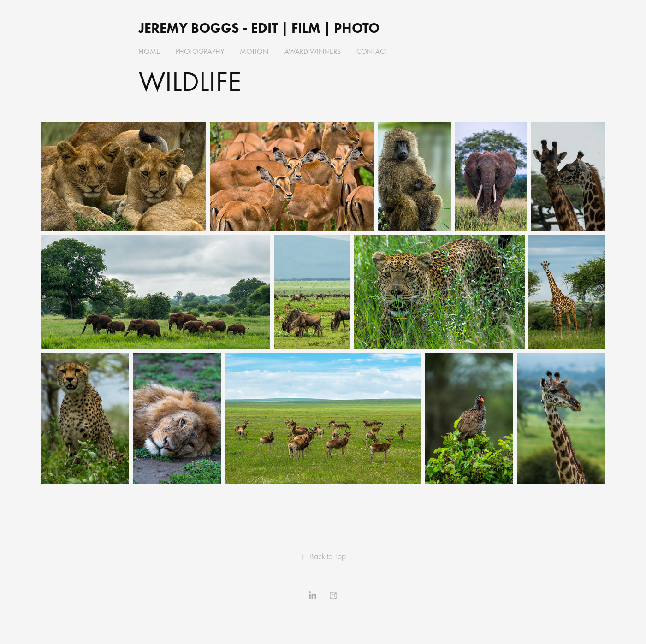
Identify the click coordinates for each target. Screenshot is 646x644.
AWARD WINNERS (313, 51)
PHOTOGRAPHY (200, 51)
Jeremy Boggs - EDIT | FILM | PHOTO (261, 28)
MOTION (254, 51)
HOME (149, 51)
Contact (372, 51)
